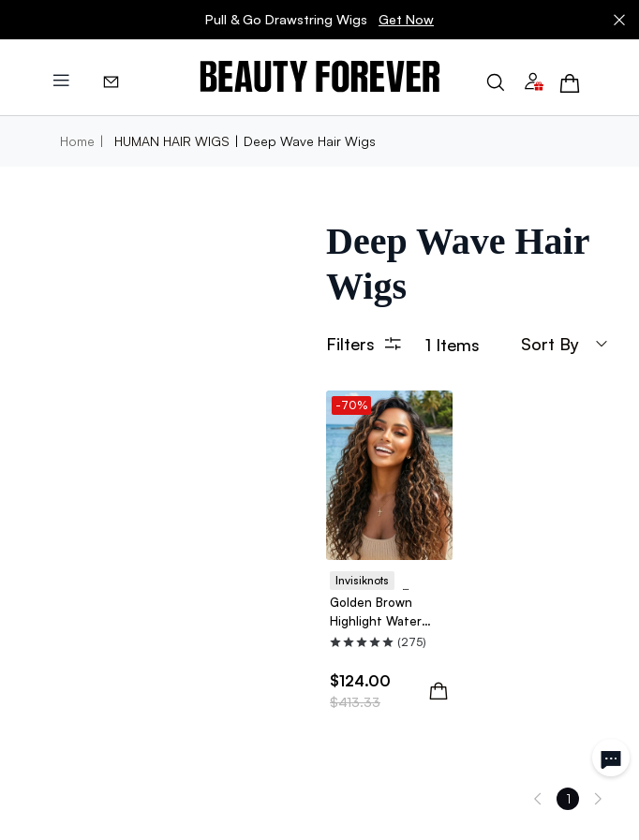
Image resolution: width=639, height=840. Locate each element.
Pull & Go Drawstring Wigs (319, 20)
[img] (320, 77)
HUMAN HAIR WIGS (172, 141)
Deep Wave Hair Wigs (310, 141)
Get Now (406, 19)
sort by (565, 344)
